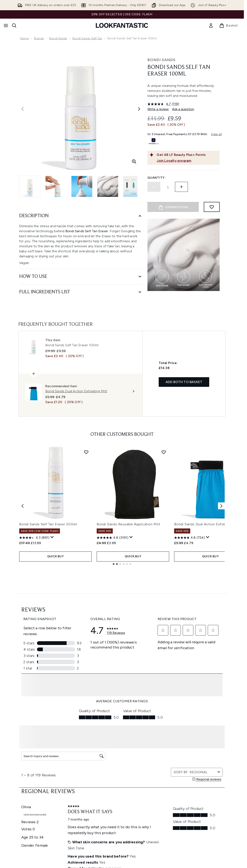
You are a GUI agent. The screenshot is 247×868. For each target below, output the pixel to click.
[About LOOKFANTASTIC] (122, 816)
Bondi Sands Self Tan (87, 38)
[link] (211, 26)
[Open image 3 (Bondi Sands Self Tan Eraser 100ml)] (82, 186)
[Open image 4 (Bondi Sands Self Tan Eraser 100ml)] (108, 186)
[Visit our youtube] (197, 725)
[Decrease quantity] (154, 187)
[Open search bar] (14, 26)
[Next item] (221, 589)
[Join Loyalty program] (187, 161)
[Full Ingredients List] (81, 292)
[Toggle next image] (139, 109)
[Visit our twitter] (177, 725)
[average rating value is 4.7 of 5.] (160, 104)
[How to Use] (81, 277)
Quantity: (156, 178)
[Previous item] (23, 589)
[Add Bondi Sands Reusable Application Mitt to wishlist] (164, 535)
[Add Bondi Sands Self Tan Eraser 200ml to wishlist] (86, 535)
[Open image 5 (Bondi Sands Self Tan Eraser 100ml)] (134, 186)
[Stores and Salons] (122, 829)
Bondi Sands (58, 38)
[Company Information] (122, 804)
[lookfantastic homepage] (122, 25)
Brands (39, 38)
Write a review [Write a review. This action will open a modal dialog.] (158, 109)
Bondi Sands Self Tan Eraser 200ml (48, 607)
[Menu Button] (6, 26)
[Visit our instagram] (187, 725)
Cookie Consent (122, 779)
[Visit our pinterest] (217, 725)
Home (24, 38)
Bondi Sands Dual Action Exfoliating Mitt (208, 607)
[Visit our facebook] (167, 725)
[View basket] (229, 26)
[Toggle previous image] (23, 109)
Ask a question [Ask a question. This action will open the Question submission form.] (183, 109)
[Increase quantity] (181, 187)
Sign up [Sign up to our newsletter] (105, 725)
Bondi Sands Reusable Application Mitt (129, 607)
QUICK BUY (55, 639)
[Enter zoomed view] (134, 162)
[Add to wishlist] (212, 207)
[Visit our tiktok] (207, 725)
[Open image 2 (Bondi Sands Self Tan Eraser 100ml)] (56, 186)
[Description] (81, 216)
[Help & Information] (122, 791)
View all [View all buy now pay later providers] (216, 134)
